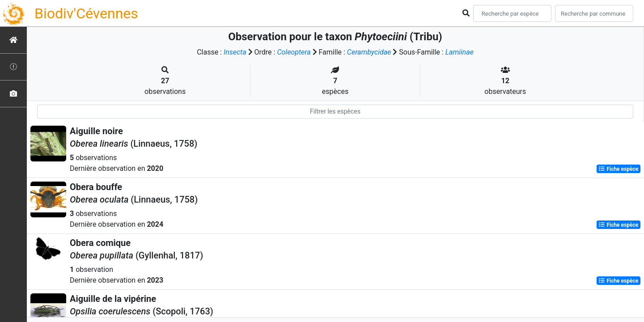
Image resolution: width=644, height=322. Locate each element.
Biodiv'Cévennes (86, 13)
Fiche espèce (618, 169)
